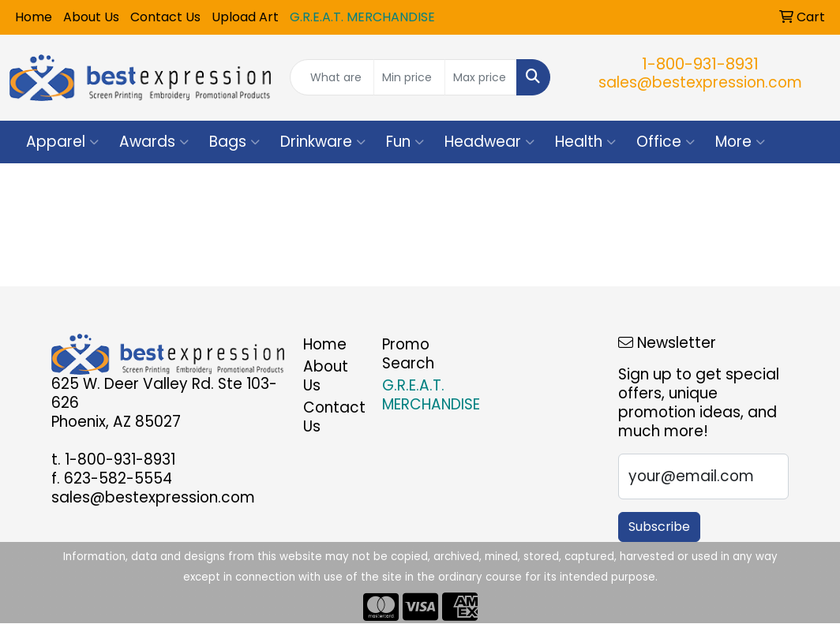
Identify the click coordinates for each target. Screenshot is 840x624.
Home (34, 17)
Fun (405, 142)
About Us (91, 17)
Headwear (489, 142)
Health (585, 142)
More (740, 142)
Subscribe (659, 527)
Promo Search (408, 354)
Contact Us (165, 17)
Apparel (62, 142)
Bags (234, 142)
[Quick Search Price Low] (410, 77)
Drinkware (323, 142)
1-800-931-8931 (700, 64)
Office (666, 142)
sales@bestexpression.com (700, 82)
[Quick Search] (332, 77)
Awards (154, 142)
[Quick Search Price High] (481, 77)
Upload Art (245, 17)
